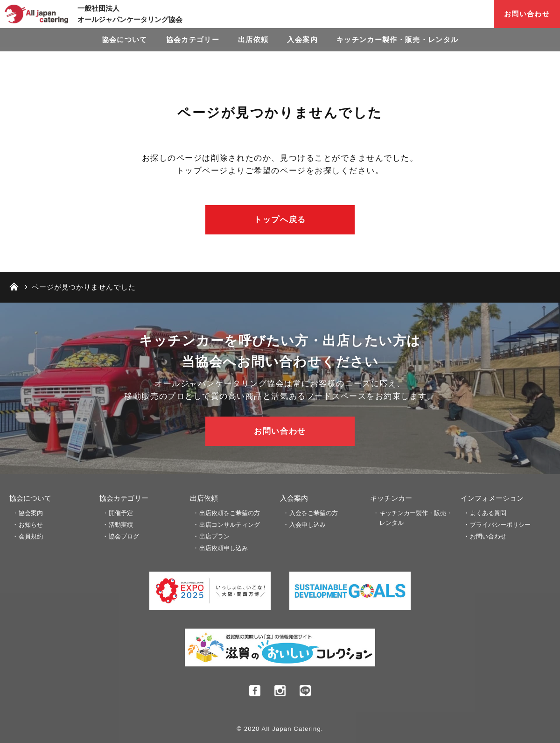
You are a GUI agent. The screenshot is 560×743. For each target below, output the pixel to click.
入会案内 (302, 39)
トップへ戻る (280, 220)
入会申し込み (308, 525)
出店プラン (214, 536)
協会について (125, 39)
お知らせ (31, 525)
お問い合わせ (527, 14)
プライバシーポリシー (500, 525)
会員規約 (31, 536)
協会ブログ (124, 536)
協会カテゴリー (193, 39)
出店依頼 (253, 39)
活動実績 (121, 525)
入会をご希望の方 (314, 513)
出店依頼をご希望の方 (230, 513)
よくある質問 (488, 513)
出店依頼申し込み (224, 548)
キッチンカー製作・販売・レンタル (398, 39)
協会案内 (31, 513)
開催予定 (121, 513)
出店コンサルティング (230, 525)
